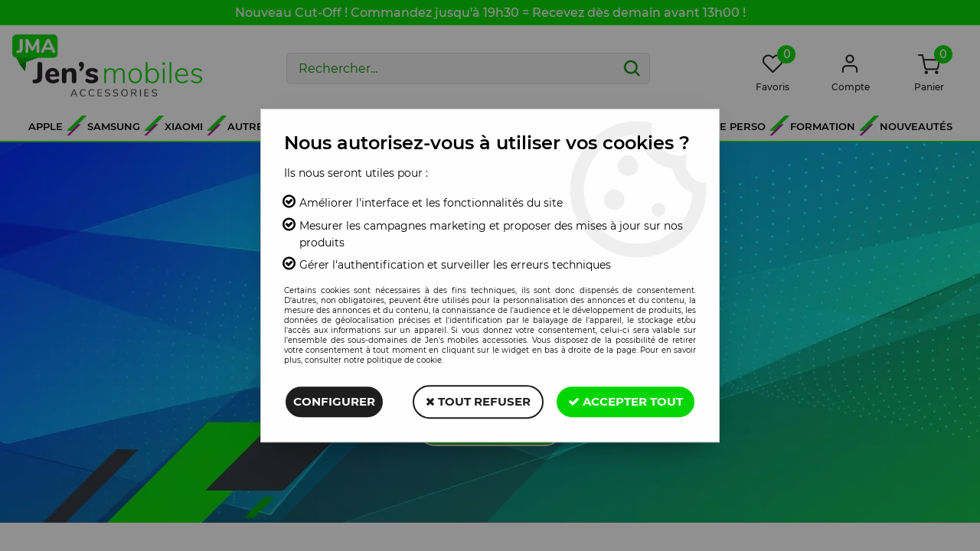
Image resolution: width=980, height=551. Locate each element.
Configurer (334, 401)
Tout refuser (478, 401)
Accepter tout (626, 401)
